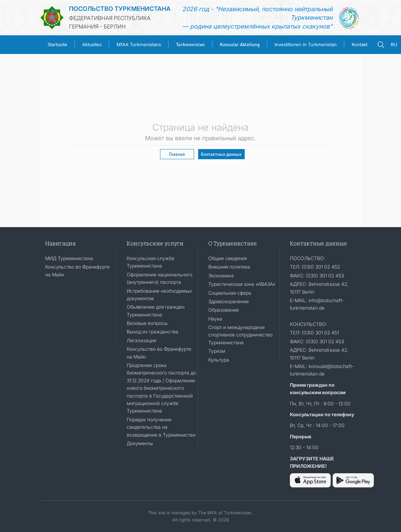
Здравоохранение (229, 301)
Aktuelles (92, 44)
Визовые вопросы (147, 323)
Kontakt (360, 44)
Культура (219, 360)
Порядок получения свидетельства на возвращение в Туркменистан (161, 427)
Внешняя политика (229, 267)
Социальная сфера (230, 293)
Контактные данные (221, 154)
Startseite (57, 44)
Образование (224, 310)
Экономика (221, 276)
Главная (177, 154)
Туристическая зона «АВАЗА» (242, 284)
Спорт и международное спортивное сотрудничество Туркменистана (240, 335)
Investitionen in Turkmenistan (306, 44)
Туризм (217, 351)
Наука (215, 319)
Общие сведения (228, 258)
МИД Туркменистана (69, 258)
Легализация (141, 340)
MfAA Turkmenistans (139, 44)
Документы (140, 443)
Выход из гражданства (153, 332)
